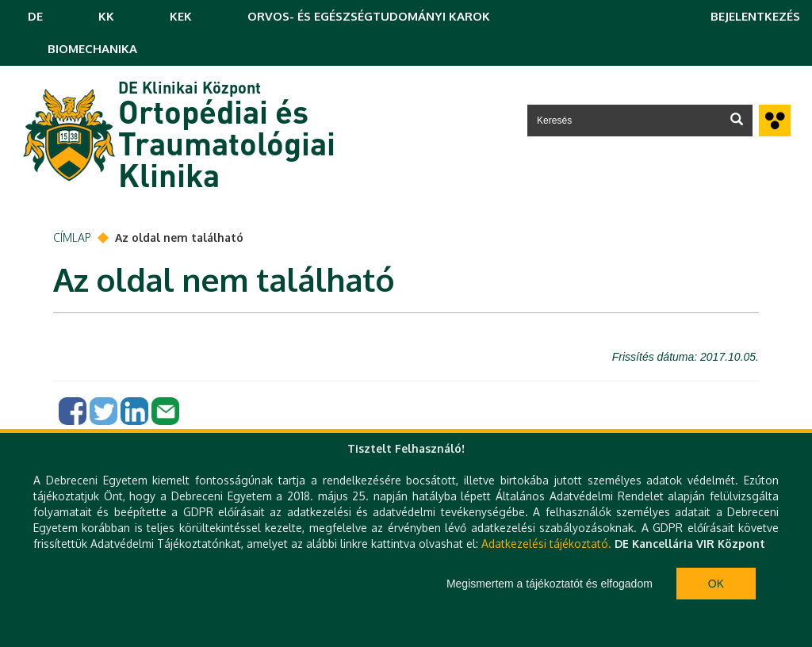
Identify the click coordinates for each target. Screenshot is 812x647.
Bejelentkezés (755, 16)
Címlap (72, 237)
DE (35, 16)
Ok (716, 584)
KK (106, 16)
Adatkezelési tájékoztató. (546, 544)
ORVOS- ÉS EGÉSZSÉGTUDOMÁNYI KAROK (369, 16)
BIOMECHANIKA (92, 49)
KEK (181, 16)
